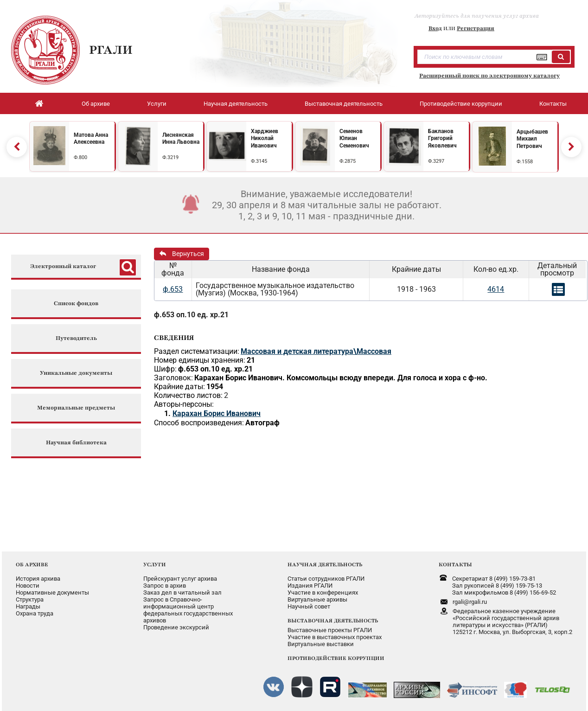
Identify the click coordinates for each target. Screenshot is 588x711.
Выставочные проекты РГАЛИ (330, 630)
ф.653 (173, 289)
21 (251, 360)
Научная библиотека (76, 443)
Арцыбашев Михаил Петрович (532, 139)
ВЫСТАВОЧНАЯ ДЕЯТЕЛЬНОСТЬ (333, 621)
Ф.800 (80, 157)
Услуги (157, 104)
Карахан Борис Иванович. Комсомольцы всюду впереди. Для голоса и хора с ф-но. (341, 378)
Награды (28, 606)
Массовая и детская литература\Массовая (316, 351)
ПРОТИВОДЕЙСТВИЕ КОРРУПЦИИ (336, 658)
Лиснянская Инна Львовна (181, 139)
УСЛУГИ (155, 564)
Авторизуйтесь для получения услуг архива (477, 16)
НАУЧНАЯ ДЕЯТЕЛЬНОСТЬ (325, 564)
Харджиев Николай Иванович (265, 138)
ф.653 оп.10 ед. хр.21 (191, 315)
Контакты (553, 104)
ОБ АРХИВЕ (32, 564)
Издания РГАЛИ (310, 586)
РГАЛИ (111, 50)
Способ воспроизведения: (199, 423)
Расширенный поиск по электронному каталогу (489, 76)
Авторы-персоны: (184, 404)
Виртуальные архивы (317, 599)
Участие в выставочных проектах (335, 637)
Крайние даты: (179, 387)
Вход (435, 28)
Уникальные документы (76, 373)
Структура (30, 599)
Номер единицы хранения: (200, 360)
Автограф (262, 423)
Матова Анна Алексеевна (91, 139)
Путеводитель (76, 338)
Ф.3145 (259, 161)
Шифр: (165, 369)
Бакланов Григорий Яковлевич (442, 138)
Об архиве (96, 104)
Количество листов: (188, 395)
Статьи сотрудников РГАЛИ (326, 579)
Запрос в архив (165, 586)
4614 (496, 289)
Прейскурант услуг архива (180, 579)
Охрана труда (35, 613)
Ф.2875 (348, 161)
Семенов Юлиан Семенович (354, 138)
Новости (28, 586)
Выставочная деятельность (344, 104)
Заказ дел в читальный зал (182, 592)
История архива (38, 579)
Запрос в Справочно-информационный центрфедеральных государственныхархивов (188, 610)
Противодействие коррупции (461, 104)
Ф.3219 (170, 157)
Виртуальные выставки (321, 644)
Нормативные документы (52, 592)
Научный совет (309, 606)
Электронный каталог (63, 266)
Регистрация (476, 28)
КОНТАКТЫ (455, 564)
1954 (215, 387)
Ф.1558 (525, 162)
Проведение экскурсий (176, 627)
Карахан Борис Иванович (217, 413)
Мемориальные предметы (76, 408)
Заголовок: (173, 378)
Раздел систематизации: (197, 351)
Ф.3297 (436, 161)
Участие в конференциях (323, 592)
